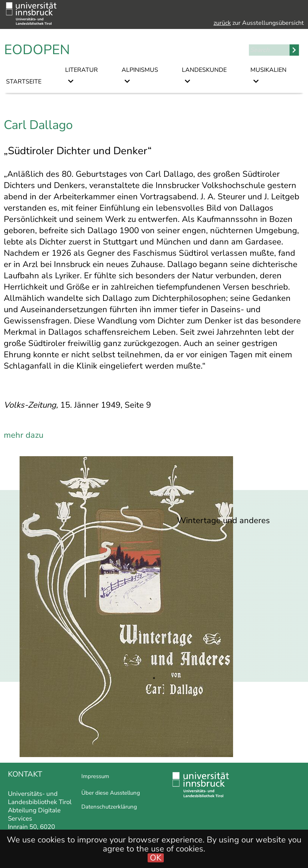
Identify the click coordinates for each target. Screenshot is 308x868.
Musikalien (268, 70)
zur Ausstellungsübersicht (259, 23)
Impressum (95, 776)
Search (294, 50)
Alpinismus (140, 70)
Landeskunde (204, 70)
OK (156, 858)
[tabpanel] (154, 607)
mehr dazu (24, 435)
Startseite (24, 82)
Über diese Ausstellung (111, 793)
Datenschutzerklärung (109, 807)
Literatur (82, 70)
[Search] (269, 50)
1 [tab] (154, 678)
